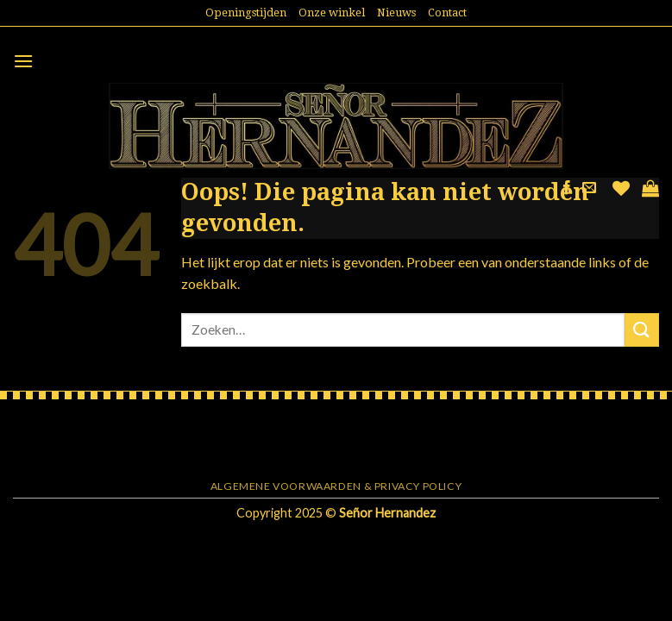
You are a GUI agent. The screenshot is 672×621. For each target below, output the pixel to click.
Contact (447, 13)
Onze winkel (332, 13)
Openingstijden (246, 13)
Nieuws (396, 13)
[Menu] (23, 61)
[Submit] (642, 330)
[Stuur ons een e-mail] (589, 188)
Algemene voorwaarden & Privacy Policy (336, 486)
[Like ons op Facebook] (567, 188)
